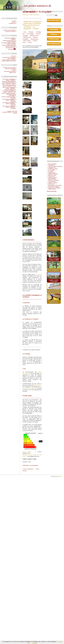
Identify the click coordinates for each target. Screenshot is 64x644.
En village (51, 171)
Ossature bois (52, 177)
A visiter (14, 70)
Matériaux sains (34, 35)
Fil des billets (26, 15)
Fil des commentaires (34, 15)
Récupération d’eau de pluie (55, 185)
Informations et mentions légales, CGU (10, 72)
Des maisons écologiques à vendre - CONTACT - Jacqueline (9, 100)
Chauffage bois (52, 168)
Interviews (13, 56)
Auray (25, 32)
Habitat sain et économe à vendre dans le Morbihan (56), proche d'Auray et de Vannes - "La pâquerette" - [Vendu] (33, 25)
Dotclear (60, 476)
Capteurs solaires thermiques (55, 166)
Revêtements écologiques (54, 188)
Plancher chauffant (53, 183)
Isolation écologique (53, 174)
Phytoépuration (35, 39)
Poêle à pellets (27, 41)
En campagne (30, 34)
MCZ (28, 362)
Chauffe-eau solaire (53, 169)
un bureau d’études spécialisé (32, 387)
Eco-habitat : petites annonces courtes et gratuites (9, 43)
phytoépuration (37, 385)
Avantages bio (52, 165)
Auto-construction (52, 164)
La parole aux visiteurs (10, 31)
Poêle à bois (51, 184)
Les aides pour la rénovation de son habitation (9, 58)
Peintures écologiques (54, 180)
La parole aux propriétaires (9, 30)
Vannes (30, 42)
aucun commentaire (29, 469)
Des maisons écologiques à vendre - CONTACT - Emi (9, 91)
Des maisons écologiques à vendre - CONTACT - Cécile (9, 86)
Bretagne (31, 32)
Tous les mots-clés (52, 191)
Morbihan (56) (27, 37)
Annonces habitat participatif (9, 45)
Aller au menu (54, 2)
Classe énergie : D (29, 452)
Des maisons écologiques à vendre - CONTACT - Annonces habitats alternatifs (9, 80)
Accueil (14, 21)
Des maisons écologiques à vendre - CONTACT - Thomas (9, 83)
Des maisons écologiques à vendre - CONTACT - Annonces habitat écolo (9, 89)
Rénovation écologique (54, 187)
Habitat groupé (52, 173)
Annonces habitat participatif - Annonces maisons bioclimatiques (9, 94)
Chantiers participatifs (11, 47)
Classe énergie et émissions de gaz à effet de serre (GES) (9, 60)
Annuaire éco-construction (10, 68)
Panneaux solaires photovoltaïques (53, 178)
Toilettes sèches (52, 189)
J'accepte (35, 643)
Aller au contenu (46, 2)
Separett (28, 373)
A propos (14, 22)
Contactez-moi (12, 23)
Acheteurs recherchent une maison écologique (9, 41)
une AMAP (39, 274)
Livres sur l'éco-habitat (10, 69)
